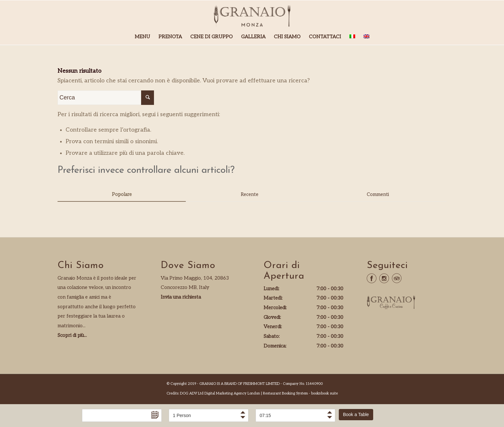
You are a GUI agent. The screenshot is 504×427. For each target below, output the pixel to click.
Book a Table (356, 414)
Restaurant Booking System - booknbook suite (300, 393)
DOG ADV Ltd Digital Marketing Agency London (220, 393)
